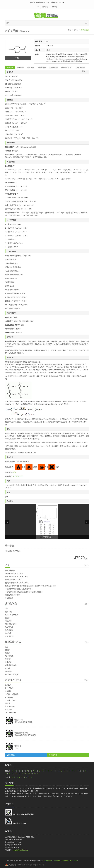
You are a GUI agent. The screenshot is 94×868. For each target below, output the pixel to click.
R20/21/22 (20, 476)
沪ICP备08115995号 (37, 865)
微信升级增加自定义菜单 (14, 574)
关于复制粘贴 (10, 570)
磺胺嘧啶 (8, 671)
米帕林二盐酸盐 (11, 700)
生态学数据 (54, 68)
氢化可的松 (9, 656)
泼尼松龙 (8, 662)
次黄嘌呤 (8, 691)
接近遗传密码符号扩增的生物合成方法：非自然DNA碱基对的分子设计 (31, 586)
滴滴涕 (8, 703)
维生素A (8, 659)
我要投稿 (11, 755)
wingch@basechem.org (42, 2)
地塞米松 (8, 621)
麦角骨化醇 (9, 636)
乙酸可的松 (9, 627)
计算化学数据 (80, 68)
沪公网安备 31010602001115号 (17, 865)
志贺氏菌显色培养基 (12, 595)
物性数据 (31, 68)
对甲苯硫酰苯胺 (11, 665)
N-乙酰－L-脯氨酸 (12, 694)
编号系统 (10, 68)
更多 (85, 71)
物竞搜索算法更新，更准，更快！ (17, 577)
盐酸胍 (8, 618)
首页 (69, 30)
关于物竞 (57, 861)
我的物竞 (45, 7)
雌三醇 (8, 668)
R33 (15, 476)
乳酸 (7, 647)
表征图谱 (20, 68)
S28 (15, 473)
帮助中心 (54, 7)
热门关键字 (74, 861)
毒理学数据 (42, 68)
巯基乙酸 (8, 612)
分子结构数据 (66, 68)
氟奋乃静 (8, 710)
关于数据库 (48, 861)
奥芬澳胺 (8, 633)
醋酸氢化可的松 (11, 624)
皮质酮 (8, 650)
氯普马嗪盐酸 (10, 707)
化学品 (76, 30)
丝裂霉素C (9, 630)
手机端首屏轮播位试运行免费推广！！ (19, 589)
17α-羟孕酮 (9, 697)
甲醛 (7, 609)
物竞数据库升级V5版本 (13, 580)
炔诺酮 (8, 653)
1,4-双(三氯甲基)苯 (12, 675)
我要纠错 (53, 755)
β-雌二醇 (8, 685)
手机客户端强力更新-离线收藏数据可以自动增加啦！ (24, 592)
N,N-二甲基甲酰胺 (12, 615)
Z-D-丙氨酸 (9, 598)
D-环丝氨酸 (9, 688)
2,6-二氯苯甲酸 (10, 713)
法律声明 (65, 861)
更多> (87, 566)
